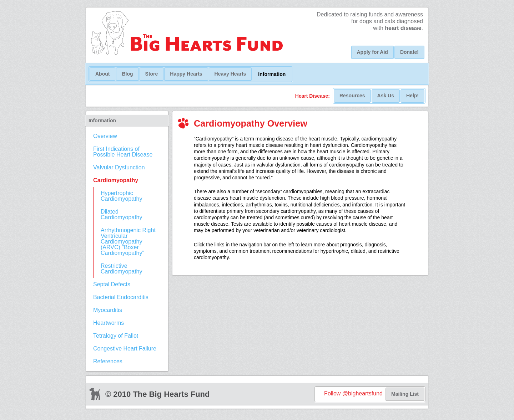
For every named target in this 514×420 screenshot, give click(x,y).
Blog (127, 74)
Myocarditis (108, 310)
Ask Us (386, 96)
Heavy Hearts (230, 74)
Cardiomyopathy (116, 180)
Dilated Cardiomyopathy (122, 214)
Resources (352, 96)
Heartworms (109, 323)
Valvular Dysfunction (119, 167)
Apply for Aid (372, 52)
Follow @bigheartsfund (353, 393)
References (108, 361)
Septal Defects (112, 284)
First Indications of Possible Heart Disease (123, 152)
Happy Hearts (186, 74)
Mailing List (405, 394)
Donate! (409, 52)
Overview (105, 136)
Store (152, 74)
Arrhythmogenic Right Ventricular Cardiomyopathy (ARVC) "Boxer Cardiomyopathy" (128, 242)
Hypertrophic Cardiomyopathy (122, 196)
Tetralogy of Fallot (116, 336)
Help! (412, 96)
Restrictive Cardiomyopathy (122, 269)
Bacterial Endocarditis (121, 297)
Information (272, 74)
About (102, 74)
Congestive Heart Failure (125, 349)
